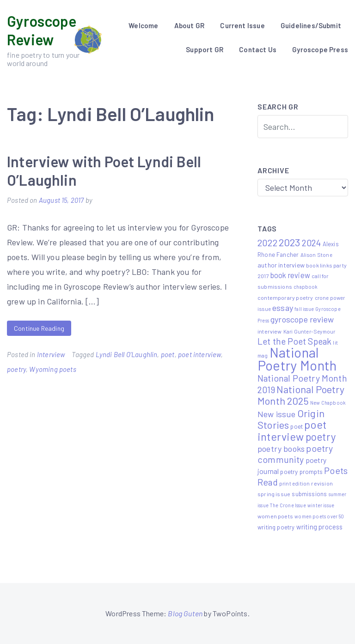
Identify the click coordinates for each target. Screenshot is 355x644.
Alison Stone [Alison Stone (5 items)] (316, 255)
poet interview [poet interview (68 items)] (292, 430)
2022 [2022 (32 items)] (267, 243)
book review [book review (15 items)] (290, 275)
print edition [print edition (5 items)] (294, 483)
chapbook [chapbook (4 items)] (306, 287)
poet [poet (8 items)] (297, 426)
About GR (189, 25)
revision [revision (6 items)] (322, 483)
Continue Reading (39, 328)
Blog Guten (185, 613)
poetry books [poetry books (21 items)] (281, 449)
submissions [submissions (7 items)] (309, 494)
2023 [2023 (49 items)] (290, 242)
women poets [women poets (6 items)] (275, 516)
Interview (51, 354)
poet (168, 354)
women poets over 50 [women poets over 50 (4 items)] (319, 516)
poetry (16, 369)
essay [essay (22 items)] (283, 308)
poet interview (199, 354)
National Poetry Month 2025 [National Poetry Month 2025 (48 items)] (301, 395)
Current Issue (242, 25)
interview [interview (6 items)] (270, 331)
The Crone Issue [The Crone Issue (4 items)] (288, 505)
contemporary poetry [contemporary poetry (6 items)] (285, 298)
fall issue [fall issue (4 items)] (304, 309)
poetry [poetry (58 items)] (321, 437)
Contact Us (258, 49)
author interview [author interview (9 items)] (281, 265)
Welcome (143, 25)
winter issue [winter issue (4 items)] (321, 505)
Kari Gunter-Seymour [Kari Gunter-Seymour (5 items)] (309, 331)
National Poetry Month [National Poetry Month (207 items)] (297, 359)
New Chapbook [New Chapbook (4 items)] (328, 403)
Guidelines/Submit (311, 25)
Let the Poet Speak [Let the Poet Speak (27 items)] (294, 341)
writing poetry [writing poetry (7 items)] (276, 527)
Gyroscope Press (320, 49)
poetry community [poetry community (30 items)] (295, 454)
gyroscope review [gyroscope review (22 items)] (302, 319)
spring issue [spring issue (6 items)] (274, 494)
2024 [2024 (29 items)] (312, 243)
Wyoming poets (52, 369)
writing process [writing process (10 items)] (320, 527)
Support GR (205, 49)
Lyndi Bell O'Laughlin (127, 354)
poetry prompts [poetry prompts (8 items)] (301, 471)
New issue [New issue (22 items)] (277, 414)
